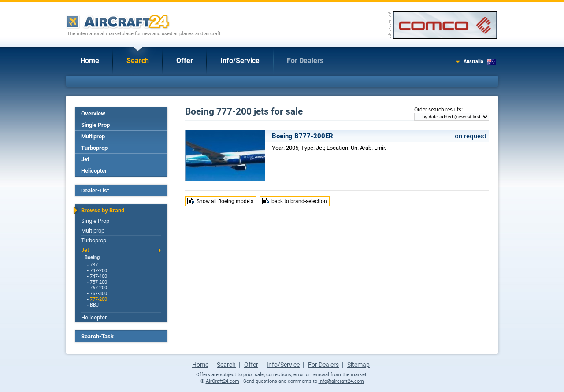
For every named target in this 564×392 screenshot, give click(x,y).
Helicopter (94, 171)
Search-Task (97, 336)
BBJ (94, 305)
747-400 (98, 276)
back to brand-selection (299, 201)
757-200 (98, 282)
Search (138, 61)
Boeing (92, 257)
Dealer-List (95, 190)
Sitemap (358, 365)
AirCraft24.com (223, 381)
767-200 (98, 288)
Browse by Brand (103, 210)
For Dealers (305, 61)
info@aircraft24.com (341, 381)
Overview (93, 113)
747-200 (98, 271)
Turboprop (94, 148)
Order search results (438, 110)
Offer (185, 61)
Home (90, 61)
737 (94, 265)
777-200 (98, 299)
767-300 (98, 294)
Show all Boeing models (225, 201)
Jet (85, 159)
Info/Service (240, 61)
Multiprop (93, 136)
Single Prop (95, 125)
